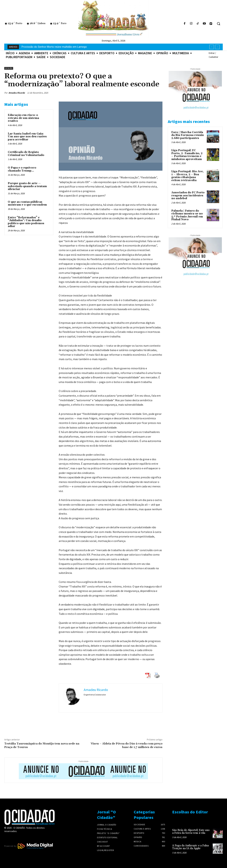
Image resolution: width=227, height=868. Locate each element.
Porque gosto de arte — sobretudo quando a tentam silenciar (27, 186)
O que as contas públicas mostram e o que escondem (27, 203)
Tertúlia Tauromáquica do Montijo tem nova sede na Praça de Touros (42, 745)
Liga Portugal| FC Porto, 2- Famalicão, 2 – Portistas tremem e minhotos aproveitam (187, 155)
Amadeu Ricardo (17, 93)
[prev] (212, 47)
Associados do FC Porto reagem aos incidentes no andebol (188, 195)
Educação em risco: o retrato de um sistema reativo (23, 118)
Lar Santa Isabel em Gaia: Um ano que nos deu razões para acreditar (27, 137)
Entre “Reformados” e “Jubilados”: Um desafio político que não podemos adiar (26, 222)
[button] (218, 24)
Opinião (9, 68)
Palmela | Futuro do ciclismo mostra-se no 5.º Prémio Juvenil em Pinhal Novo (187, 215)
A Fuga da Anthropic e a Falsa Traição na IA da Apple (53, 47)
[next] (217, 47)
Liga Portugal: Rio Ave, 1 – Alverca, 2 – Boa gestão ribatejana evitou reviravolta (187, 176)
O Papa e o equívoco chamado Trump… (22, 169)
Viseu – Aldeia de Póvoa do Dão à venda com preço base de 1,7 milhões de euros (127, 745)
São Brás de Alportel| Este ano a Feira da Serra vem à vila (191, 832)
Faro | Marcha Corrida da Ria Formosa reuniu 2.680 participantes (188, 135)
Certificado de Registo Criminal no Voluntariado (26, 154)
